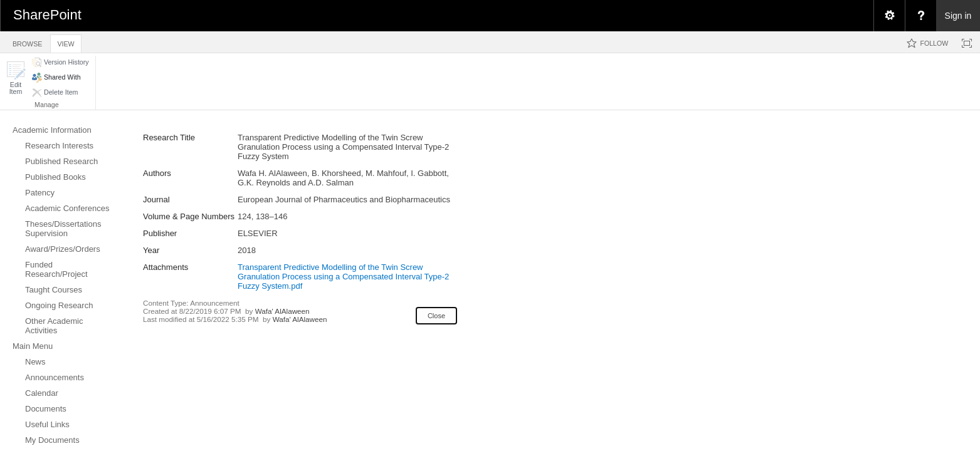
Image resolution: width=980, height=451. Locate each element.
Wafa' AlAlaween (282, 311)
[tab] (27, 42)
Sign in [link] (958, 16)
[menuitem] (889, 16)
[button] (16, 78)
